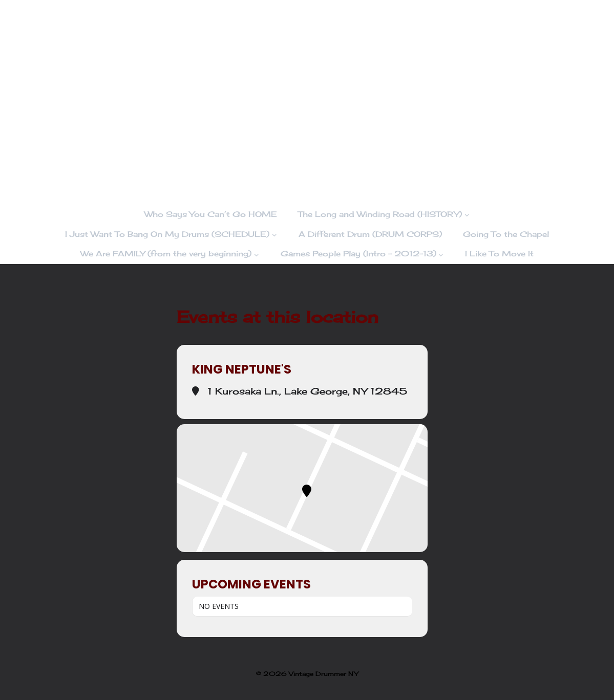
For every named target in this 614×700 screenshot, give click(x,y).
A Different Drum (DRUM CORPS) (370, 234)
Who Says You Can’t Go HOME (211, 214)
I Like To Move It (499, 254)
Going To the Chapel (506, 234)
